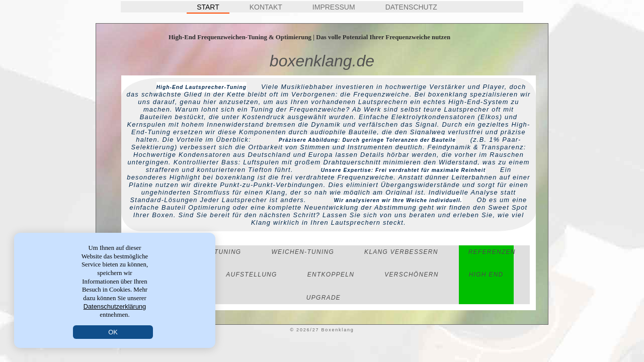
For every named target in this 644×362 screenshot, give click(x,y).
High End (486, 275)
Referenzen (492, 252)
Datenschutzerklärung (115, 306)
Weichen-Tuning (303, 252)
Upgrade (324, 298)
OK (113, 332)
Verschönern (411, 275)
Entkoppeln (331, 275)
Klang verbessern (401, 252)
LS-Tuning (222, 252)
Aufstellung (251, 275)
